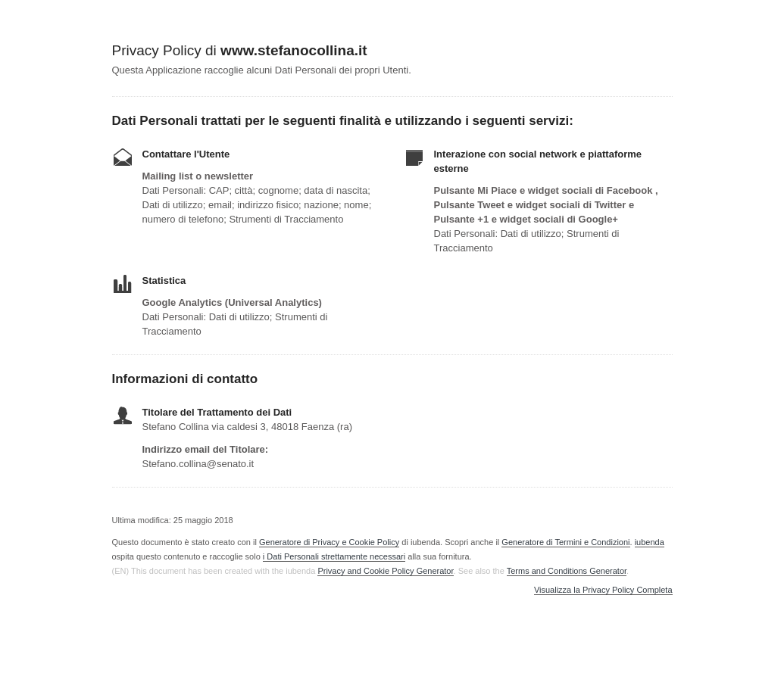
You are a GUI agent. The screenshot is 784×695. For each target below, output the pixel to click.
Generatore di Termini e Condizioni (565, 542)
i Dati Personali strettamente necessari (334, 556)
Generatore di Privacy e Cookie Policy (329, 542)
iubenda (650, 542)
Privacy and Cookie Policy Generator (385, 571)
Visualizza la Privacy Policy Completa (603, 590)
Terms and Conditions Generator (567, 571)
